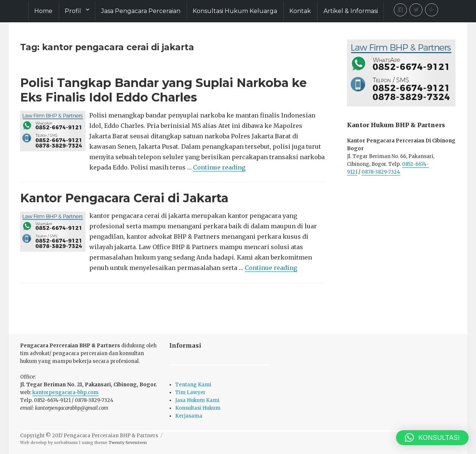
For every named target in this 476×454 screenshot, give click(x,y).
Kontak (300, 11)
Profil (73, 11)
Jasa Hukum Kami (197, 400)
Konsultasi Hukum (198, 408)
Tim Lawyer (190, 392)
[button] (432, 438)
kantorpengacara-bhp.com (65, 392)
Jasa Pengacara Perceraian (141, 11)
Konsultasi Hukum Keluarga (235, 11)
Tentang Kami (193, 385)
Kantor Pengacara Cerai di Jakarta (124, 198)
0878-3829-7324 (381, 172)
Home (43, 11)
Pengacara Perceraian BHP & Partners (111, 436)
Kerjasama (189, 416)
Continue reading (219, 167)
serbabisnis (66, 442)
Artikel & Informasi (351, 11)
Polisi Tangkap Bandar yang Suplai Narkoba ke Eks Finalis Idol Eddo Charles (163, 90)
